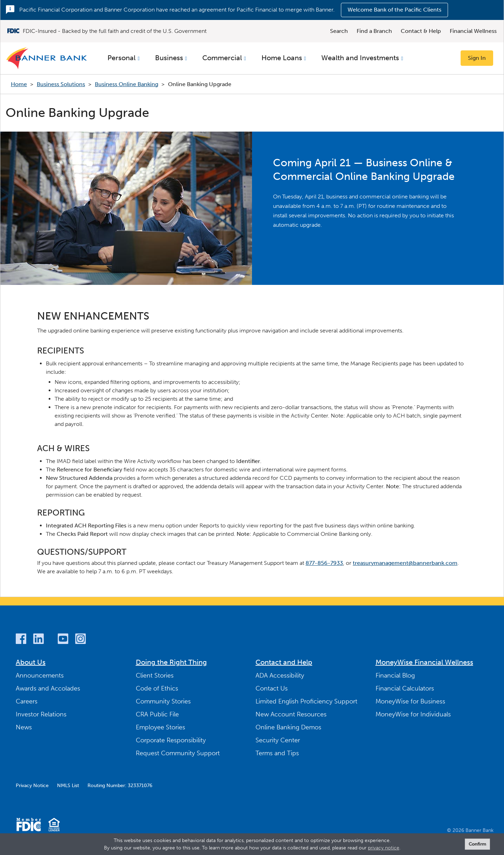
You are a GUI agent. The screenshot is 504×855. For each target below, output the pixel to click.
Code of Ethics (157, 688)
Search (339, 31)
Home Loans (282, 58)
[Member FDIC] (29, 826)
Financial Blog (395, 675)
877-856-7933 (324, 563)
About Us (31, 662)
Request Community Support (178, 753)
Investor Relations (41, 714)
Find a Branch (374, 31)
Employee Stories (160, 727)
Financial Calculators (405, 688)
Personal (121, 58)
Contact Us (272, 688)
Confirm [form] (477, 844)
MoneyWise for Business (410, 701)
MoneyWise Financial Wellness (424, 662)
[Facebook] (21, 640)
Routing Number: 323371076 (120, 786)
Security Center (278, 740)
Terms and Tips (277, 753)
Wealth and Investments (360, 58)
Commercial (222, 58)
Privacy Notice (32, 786)
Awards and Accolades (48, 688)
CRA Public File (157, 714)
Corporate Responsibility (171, 740)
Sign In (477, 58)
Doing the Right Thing (171, 662)
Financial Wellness (473, 31)
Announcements (40, 675)
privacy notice (384, 848)
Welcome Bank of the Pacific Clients (394, 10)
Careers (27, 701)
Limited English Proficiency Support (306, 701)
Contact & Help (421, 31)
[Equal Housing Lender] (54, 826)
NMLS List (68, 786)
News (24, 727)
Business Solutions (61, 84)
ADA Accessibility (280, 675)
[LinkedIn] (38, 640)
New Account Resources (291, 714)
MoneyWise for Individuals (413, 714)
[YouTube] (63, 640)
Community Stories (163, 701)
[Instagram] (80, 640)
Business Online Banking (127, 84)
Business (169, 58)
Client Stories (155, 675)
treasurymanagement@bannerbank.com (405, 563)
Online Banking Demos (288, 727)
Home (19, 84)
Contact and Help (284, 662)
